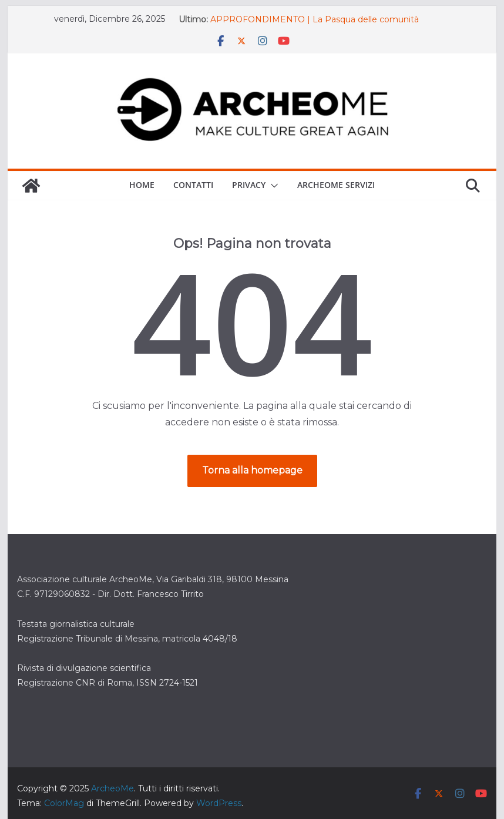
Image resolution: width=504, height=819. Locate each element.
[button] (272, 186)
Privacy (249, 185)
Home (142, 185)
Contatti (193, 185)
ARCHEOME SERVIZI (336, 185)
